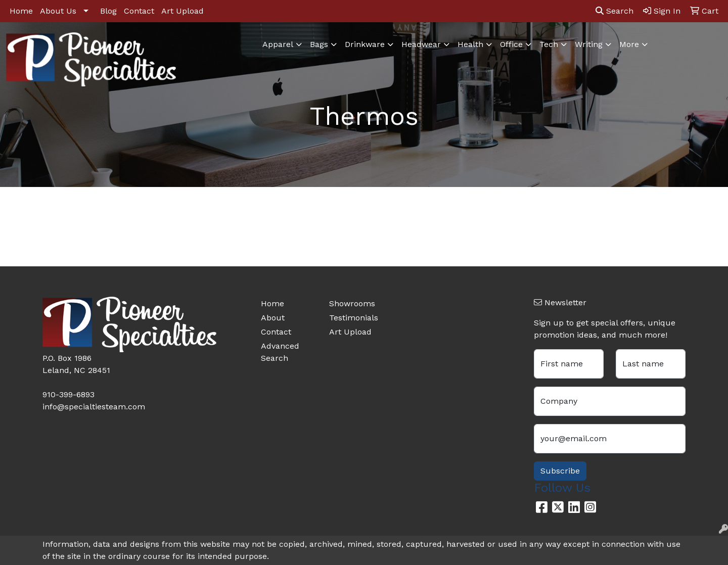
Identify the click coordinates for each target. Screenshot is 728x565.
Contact (139, 11)
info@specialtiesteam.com (94, 407)
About (273, 318)
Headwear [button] (421, 44)
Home (21, 11)
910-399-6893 (69, 394)
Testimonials (354, 318)
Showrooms (352, 303)
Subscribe (560, 471)
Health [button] (470, 44)
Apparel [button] (278, 44)
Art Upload (183, 11)
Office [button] (511, 44)
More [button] (629, 44)
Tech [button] (549, 44)
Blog (108, 11)
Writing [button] (589, 44)
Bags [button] (319, 44)
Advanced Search (280, 352)
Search (615, 11)
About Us (58, 11)
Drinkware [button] (365, 44)
